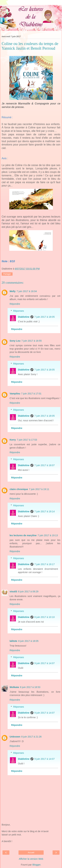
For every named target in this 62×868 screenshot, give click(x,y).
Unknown (15, 737)
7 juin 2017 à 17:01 (31, 394)
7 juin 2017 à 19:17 (44, 564)
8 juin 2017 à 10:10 (44, 617)
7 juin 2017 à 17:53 (27, 440)
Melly (13, 291)
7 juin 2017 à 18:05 (44, 317)
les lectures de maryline (23, 535)
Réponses (19, 311)
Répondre (15, 304)
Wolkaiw (14, 687)
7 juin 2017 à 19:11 (39, 489)
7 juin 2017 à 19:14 (44, 511)
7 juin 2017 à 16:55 (32, 341)
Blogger (36, 865)
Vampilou (15, 394)
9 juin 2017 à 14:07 (44, 663)
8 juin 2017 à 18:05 (28, 641)
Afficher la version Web (31, 859)
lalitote (13, 641)
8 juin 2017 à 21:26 (31, 737)
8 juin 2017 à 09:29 (28, 592)
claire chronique (19, 489)
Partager (7, 274)
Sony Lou (15, 341)
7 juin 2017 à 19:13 (48, 535)
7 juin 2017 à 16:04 (27, 291)
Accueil (31, 853)
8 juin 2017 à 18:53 (30, 687)
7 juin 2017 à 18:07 (44, 465)
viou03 (13, 592)
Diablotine (24, 317)
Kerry (13, 440)
